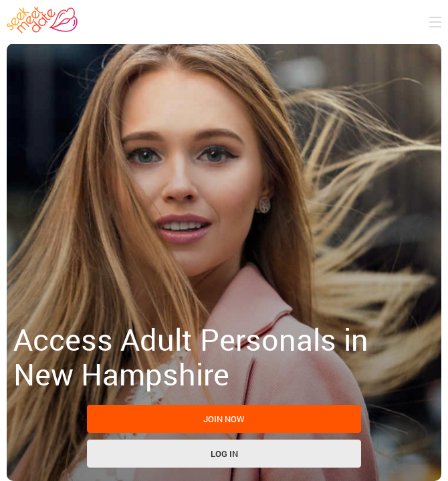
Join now (224, 419)
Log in (224, 454)
